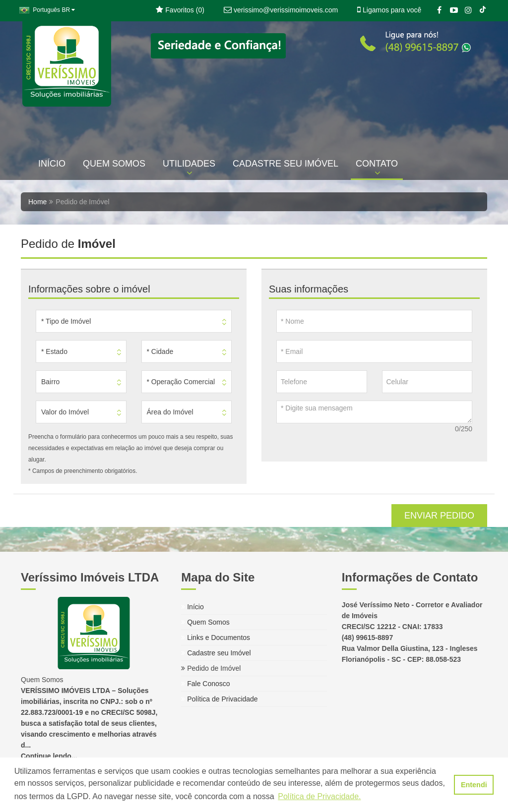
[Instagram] (468, 10)
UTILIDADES (189, 168)
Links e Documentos (216, 638)
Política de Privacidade (219, 699)
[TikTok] (482, 10)
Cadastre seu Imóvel (216, 653)
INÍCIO (52, 164)
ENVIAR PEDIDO (439, 516)
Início (192, 607)
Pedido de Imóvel (211, 668)
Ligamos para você (389, 10)
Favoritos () (180, 10)
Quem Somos (205, 622)
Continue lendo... (49, 756)
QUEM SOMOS (114, 164)
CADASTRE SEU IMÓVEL (286, 164)
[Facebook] (439, 10)
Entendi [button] (474, 785)
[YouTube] (454, 10)
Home (37, 202)
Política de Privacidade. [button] (319, 796)
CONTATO (377, 168)
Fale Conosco (205, 684)
